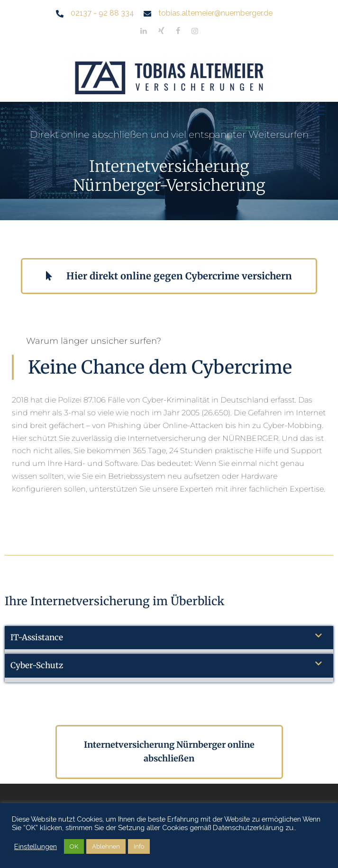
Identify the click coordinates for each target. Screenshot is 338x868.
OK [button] (74, 846)
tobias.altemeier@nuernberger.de (215, 13)
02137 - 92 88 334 (102, 13)
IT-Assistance (37, 637)
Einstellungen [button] (36, 846)
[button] (169, 640)
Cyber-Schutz (37, 665)
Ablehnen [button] (106, 846)
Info (139, 846)
